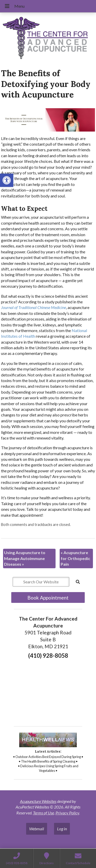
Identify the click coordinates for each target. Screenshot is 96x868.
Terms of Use (44, 813)
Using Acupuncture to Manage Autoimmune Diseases (25, 558)
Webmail (37, 829)
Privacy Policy (67, 813)
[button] (7, 180)
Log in (62, 829)
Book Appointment (48, 598)
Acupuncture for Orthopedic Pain (75, 558)
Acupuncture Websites (38, 801)
